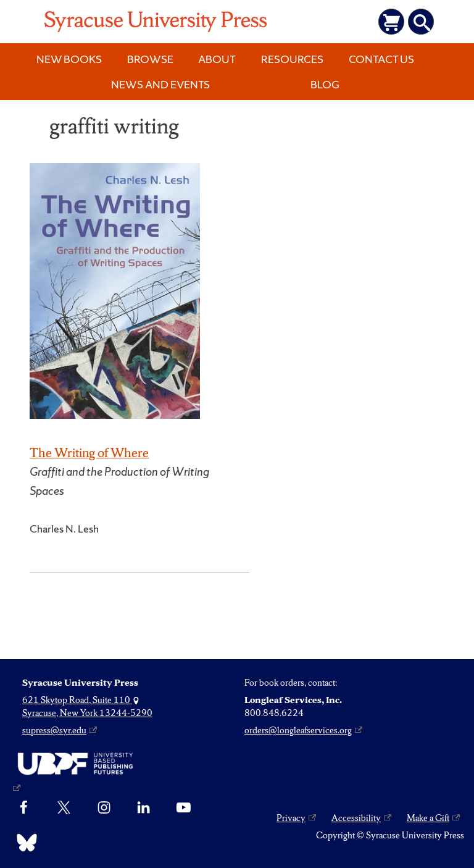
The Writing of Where (89, 453)
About (217, 59)
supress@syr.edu (54, 730)
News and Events (160, 84)
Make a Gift (428, 818)
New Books (69, 59)
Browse (150, 59)
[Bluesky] (24, 843)
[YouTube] (184, 807)
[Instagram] (104, 807)
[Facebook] (24, 807)
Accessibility (356, 818)
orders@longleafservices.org (298, 730)
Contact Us (381, 59)
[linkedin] (143, 807)
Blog (325, 84)
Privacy (291, 818)
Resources (292, 59)
